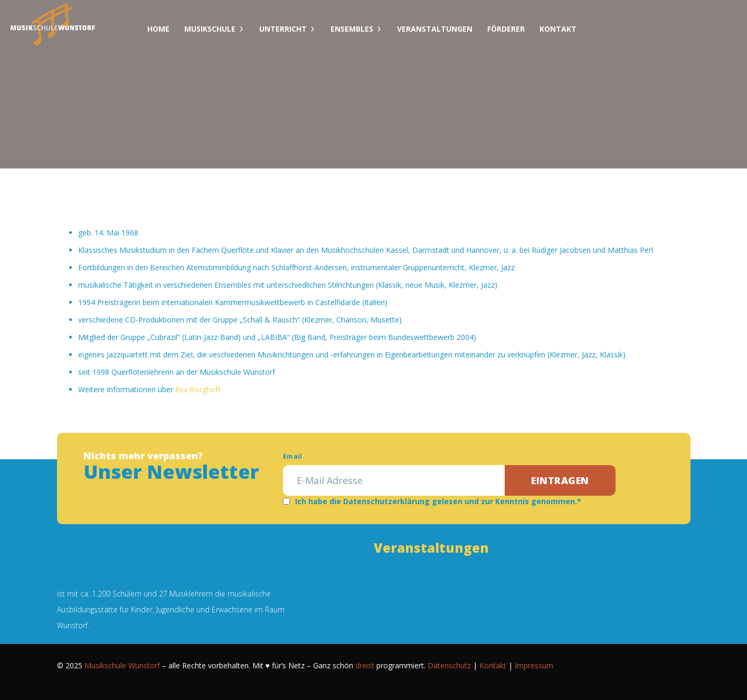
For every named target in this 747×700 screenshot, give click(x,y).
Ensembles (352, 29)
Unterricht (283, 29)
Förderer (506, 29)
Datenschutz (449, 665)
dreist (365, 665)
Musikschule (210, 29)
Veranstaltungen (435, 29)
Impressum (534, 665)
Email (293, 456)
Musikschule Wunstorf (122, 665)
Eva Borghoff (198, 389)
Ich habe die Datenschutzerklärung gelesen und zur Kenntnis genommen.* (438, 501)
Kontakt (558, 29)
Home (158, 29)
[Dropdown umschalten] (241, 29)
